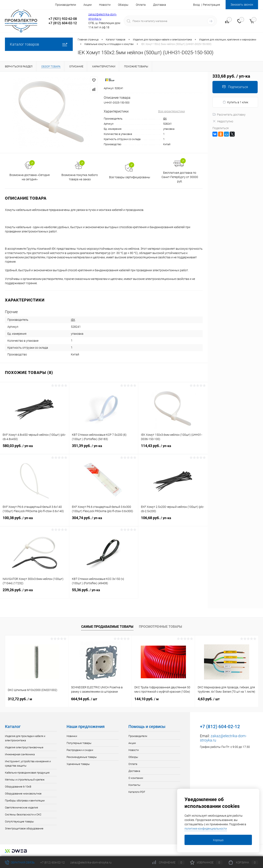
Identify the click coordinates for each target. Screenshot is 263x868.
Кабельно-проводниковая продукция (27, 773)
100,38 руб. (35, 520)
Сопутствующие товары (19, 821)
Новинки (72, 736)
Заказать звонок (242, 5)
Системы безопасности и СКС (23, 815)
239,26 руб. (35, 592)
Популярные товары (79, 743)
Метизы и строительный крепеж (25, 780)
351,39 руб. (104, 448)
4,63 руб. (209, 699)
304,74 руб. (104, 520)
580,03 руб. (35, 448)
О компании (136, 778)
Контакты (134, 785)
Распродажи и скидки (80, 750)
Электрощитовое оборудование (24, 828)
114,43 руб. (173, 448)
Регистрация (211, 5)
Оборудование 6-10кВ (18, 787)
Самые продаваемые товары (107, 627)
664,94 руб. (84, 699)
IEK (165, 119)
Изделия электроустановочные (24, 747)
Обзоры (123, 5)
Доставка (160, 5)
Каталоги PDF (137, 792)
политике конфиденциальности (206, 829)
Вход (196, 5)
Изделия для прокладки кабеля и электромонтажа (25, 738)
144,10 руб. (146, 699)
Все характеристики (172, 111)
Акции (88, 5)
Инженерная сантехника (20, 754)
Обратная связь (20, 862)
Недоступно (223, 121)
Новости (105, 5)
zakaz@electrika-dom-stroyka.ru (91, 862)
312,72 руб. (20, 699)
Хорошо (218, 840)
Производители (66, 5)
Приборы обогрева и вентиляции (25, 801)
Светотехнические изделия (21, 808)
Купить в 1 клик (235, 102)
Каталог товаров (39, 44)
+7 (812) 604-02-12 (52, 862)
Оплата (141, 5)
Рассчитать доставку (229, 115)
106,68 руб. (173, 520)
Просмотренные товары (160, 627)
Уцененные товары (78, 764)
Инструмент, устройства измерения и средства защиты (28, 763)
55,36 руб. (104, 592)
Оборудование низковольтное (23, 794)
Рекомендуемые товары (82, 757)
